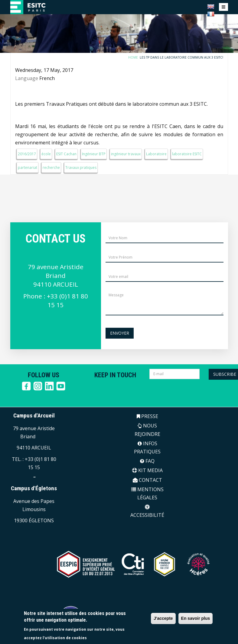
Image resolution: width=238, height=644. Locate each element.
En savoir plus (196, 618)
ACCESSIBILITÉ (147, 511)
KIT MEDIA (147, 470)
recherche (51, 167)
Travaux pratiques (81, 167)
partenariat (28, 167)
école (46, 154)
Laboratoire (156, 154)
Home (135, 57)
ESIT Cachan (66, 154)
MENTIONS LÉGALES (147, 493)
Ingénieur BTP (94, 154)
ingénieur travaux (126, 154)
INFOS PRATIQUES (147, 448)
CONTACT (147, 480)
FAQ (147, 461)
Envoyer (120, 333)
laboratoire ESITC (187, 154)
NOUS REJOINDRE (147, 430)
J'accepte (163, 618)
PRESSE (147, 416)
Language (27, 78)
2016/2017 (27, 154)
